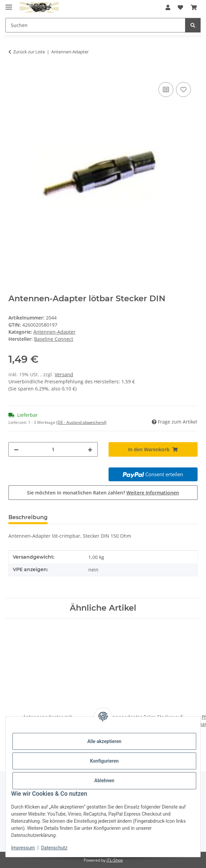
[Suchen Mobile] (95, 25)
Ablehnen (104, 781)
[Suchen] (193, 25)
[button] (168, 7)
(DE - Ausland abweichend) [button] (81, 422)
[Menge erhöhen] (90, 449)
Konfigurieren (104, 761)
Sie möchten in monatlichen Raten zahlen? (103, 493)
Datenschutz (54, 848)
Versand (64, 374)
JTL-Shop (115, 860)
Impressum (23, 848)
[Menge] (53, 449)
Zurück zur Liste (29, 52)
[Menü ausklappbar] (9, 4)
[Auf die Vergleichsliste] (166, 90)
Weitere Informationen (153, 493)
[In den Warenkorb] (14, 73)
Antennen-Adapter (54, 332)
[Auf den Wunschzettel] (183, 90)
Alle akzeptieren (104, 741)
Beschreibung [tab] (28, 517)
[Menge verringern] (16, 449)
